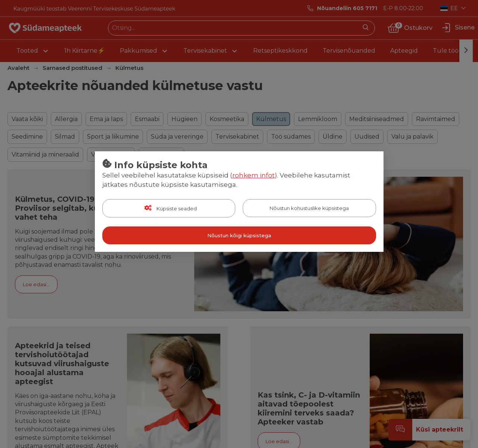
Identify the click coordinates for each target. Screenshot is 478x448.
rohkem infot (254, 175)
